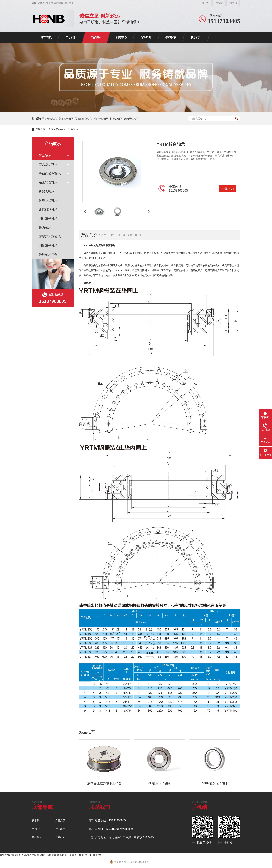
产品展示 (96, 37)
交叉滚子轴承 (66, 119)
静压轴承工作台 (50, 255)
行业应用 (146, 37)
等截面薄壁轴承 (83, 119)
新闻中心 (121, 37)
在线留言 (171, 37)
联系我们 (220, 3)
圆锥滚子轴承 (48, 246)
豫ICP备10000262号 (90, 855)
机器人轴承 (116, 119)
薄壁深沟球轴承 (50, 237)
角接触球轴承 (48, 210)
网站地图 (233, 3)
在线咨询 (228, 189)
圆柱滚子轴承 (48, 219)
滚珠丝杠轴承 (131, 119)
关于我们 (206, 3)
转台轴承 (52, 119)
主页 (51, 129)
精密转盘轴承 (101, 119)
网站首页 (46, 37)
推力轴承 (45, 228)
